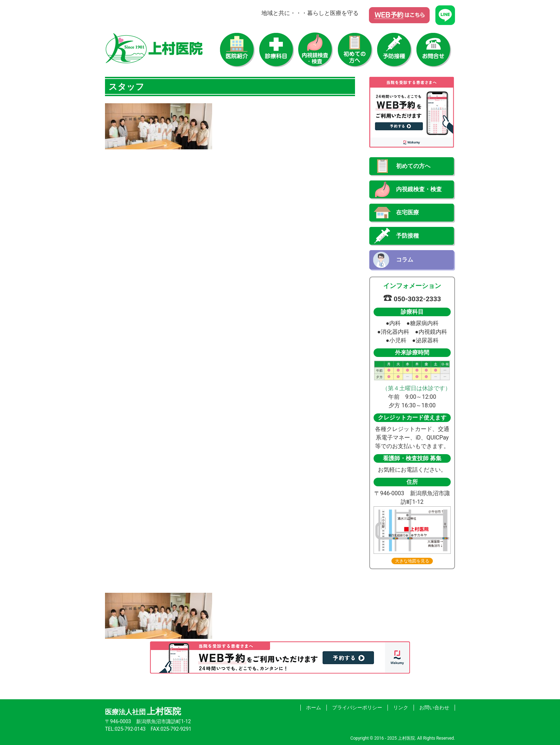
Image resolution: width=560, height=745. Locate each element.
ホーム (314, 707)
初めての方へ (355, 50)
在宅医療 (407, 212)
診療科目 (276, 50)
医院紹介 (237, 50)
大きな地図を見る (412, 561)
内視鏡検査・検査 (316, 50)
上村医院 (154, 48)
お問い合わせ (434, 50)
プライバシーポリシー (357, 707)
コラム (405, 260)
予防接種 (394, 50)
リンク (401, 707)
